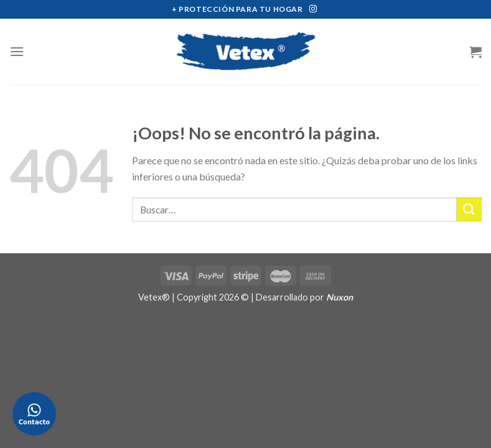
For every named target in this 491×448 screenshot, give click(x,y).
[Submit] (469, 209)
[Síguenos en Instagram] (313, 9)
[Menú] (17, 51)
